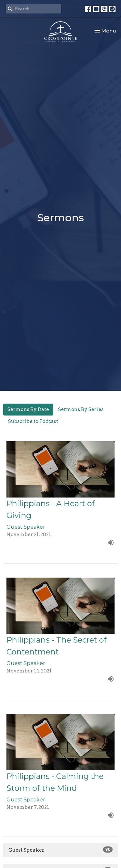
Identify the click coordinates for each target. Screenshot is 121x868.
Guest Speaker (60, 850)
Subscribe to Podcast (33, 421)
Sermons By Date (28, 409)
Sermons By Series (81, 409)
